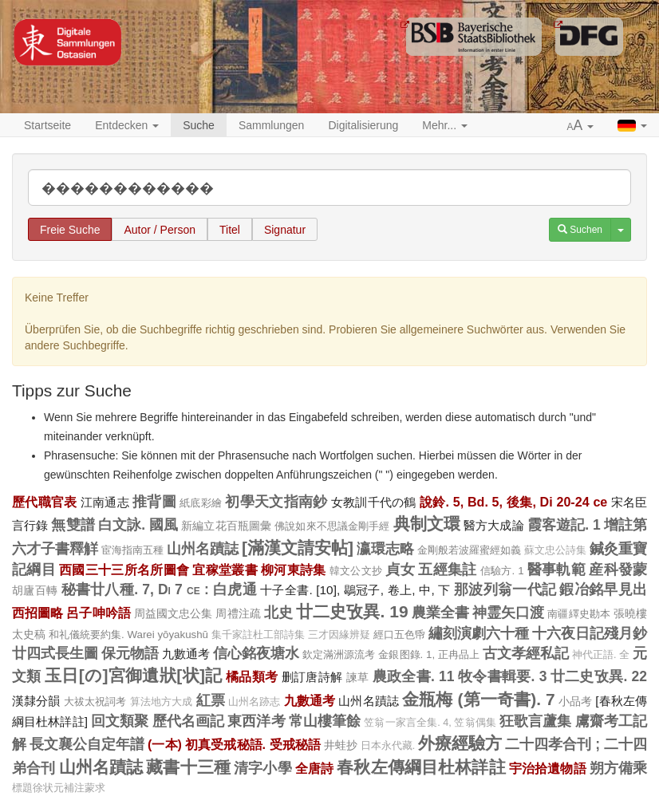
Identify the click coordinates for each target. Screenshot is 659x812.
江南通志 (105, 502)
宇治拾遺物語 (548, 768)
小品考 (575, 701)
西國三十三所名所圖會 (124, 570)
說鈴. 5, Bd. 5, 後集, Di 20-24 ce (513, 502)
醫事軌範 (556, 570)
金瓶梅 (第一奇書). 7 (479, 699)
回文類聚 (120, 721)
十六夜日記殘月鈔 (590, 633)
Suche (199, 125)
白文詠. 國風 (138, 525)
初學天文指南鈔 (276, 502)
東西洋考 (256, 721)
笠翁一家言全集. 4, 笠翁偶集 (430, 723)
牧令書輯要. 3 (503, 676)
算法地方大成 (162, 702)
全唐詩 (314, 768)
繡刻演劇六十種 (479, 633)
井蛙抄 (341, 745)
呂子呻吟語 (98, 613)
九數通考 (186, 654)
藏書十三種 (188, 767)
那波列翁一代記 (505, 589)
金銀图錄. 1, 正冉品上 (428, 654)
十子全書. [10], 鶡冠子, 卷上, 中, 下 (355, 590)
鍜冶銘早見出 (603, 589)
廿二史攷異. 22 (599, 676)
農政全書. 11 (414, 676)
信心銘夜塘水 (256, 653)
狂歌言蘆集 (536, 721)
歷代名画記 (189, 721)
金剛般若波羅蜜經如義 (469, 550)
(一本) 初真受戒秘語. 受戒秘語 (234, 744)
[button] (581, 126)
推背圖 (154, 502)
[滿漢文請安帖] (298, 548)
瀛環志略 (385, 549)
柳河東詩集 (294, 570)
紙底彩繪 (201, 503)
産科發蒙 (618, 570)
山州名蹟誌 (203, 549)
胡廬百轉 (35, 590)
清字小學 (263, 768)
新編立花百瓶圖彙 (226, 526)
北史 (278, 613)
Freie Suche (70, 230)
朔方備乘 (618, 768)
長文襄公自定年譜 (87, 744)
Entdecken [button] (127, 125)
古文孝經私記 (526, 653)
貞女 (400, 570)
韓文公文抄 (356, 571)
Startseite (47, 125)
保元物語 (130, 653)
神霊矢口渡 (508, 613)
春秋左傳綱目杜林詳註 (421, 767)
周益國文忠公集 (174, 613)
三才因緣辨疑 (339, 635)
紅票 (211, 700)
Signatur (285, 230)
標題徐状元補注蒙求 (59, 788)
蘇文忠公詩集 (555, 550)
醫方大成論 (494, 525)
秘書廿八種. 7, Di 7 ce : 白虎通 (159, 589)
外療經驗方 (460, 743)
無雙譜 (73, 525)
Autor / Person (160, 230)
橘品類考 (252, 676)
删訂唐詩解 (312, 677)
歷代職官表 (44, 502)
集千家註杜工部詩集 (258, 635)
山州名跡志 (255, 702)
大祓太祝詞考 (95, 702)
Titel (230, 230)
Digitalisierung (363, 125)
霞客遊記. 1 (564, 525)
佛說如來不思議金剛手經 (332, 526)
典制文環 (427, 524)
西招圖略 (37, 613)
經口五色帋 (399, 635)
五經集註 (447, 570)
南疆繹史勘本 (579, 614)
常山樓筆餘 (325, 721)
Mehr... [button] (445, 125)
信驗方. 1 (502, 571)
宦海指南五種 (132, 550)
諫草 (358, 677)
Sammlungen (272, 125)
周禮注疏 (238, 613)
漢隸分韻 (36, 701)
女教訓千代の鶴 (374, 502)
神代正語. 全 (601, 655)
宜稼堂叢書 (225, 570)
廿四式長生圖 (55, 653)
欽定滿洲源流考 (339, 654)
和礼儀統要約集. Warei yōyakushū (128, 635)
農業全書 (440, 613)
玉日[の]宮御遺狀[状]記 (134, 675)
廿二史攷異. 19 (352, 611)
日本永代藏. (388, 746)
